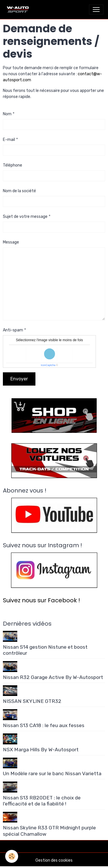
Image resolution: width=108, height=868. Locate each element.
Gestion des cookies (54, 860)
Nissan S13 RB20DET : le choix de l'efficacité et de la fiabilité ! (42, 801)
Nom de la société (19, 191)
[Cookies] (12, 856)
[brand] (19, 10)
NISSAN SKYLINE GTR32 (32, 701)
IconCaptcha (48, 365)
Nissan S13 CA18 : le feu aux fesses (44, 725)
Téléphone (13, 165)
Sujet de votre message (25, 217)
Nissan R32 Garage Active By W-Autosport (53, 677)
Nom (7, 114)
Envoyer (19, 379)
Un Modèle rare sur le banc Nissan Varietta (52, 773)
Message (11, 242)
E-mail (9, 140)
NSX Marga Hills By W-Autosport (41, 750)
